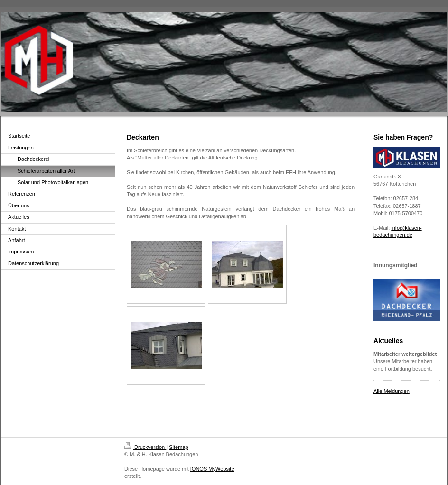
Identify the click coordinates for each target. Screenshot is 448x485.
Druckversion (145, 447)
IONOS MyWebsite (212, 469)
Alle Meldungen (392, 391)
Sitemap (178, 447)
